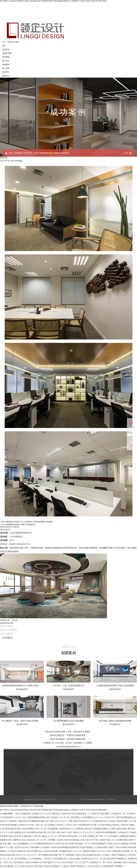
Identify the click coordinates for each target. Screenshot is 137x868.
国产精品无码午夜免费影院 (115, 859)
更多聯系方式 (75, 747)
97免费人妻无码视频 (118, 829)
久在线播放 (45, 847)
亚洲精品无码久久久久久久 (71, 851)
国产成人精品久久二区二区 (46, 836)
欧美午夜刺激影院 (23, 814)
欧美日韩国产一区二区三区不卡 (76, 862)
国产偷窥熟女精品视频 (48, 855)
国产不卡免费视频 (67, 855)
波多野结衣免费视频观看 (106, 832)
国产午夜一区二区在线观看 (107, 836)
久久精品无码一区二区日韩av (123, 814)
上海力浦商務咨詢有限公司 (11, 522)
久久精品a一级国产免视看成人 (114, 855)
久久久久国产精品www (24, 866)
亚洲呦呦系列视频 (37, 821)
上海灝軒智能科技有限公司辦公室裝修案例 (115, 686)
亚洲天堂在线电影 (72, 840)
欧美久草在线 (15, 836)
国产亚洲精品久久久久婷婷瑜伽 (28, 859)
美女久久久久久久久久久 (27, 855)
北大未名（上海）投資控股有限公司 (68, 686)
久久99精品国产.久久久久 (11, 817)
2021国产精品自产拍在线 (109, 825)
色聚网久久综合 (20, 840)
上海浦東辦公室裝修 (31, 522)
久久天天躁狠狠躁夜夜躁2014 (42, 844)
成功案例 (6, 49)
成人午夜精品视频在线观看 (34, 817)
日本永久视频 (75, 859)
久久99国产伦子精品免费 (98, 814)
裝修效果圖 (7, 53)
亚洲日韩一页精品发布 (19, 821)
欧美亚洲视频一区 (124, 821)
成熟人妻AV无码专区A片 (79, 821)
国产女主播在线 (7, 866)
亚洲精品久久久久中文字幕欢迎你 (46, 814)
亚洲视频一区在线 (55, 840)
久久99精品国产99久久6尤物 (103, 821)
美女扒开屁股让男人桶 (20, 851)
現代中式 (28, 153)
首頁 (4, 46)
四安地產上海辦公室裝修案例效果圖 (115, 721)
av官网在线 (123, 832)
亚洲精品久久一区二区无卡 (102, 862)
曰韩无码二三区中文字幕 (66, 825)
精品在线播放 (28, 829)
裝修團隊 (6, 57)
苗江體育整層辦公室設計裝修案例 (69, 721)
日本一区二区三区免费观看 (47, 829)
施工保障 (6, 68)
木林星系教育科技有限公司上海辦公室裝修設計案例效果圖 (28, 686)
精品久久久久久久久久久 (84, 832)
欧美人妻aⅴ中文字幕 (90, 840)
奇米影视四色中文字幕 (87, 825)
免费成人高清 (20, 832)
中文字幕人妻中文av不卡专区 (60, 832)
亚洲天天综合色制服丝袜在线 (88, 855)
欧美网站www (37, 851)
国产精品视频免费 (125, 817)
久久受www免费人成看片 (104, 847)
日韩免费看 (34, 847)
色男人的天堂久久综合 (19, 847)
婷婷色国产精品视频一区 (123, 851)
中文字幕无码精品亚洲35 (11, 829)
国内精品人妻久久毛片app (125, 862)
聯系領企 (6, 76)
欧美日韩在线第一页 (78, 844)
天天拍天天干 (110, 817)
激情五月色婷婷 (32, 862)
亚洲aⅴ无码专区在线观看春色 (74, 814)
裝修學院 (6, 72)
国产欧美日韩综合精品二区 (70, 836)
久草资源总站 (19, 862)
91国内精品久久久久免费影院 (72, 829)
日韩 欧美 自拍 (62, 844)
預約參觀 (19, 161)
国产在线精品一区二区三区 (58, 817)
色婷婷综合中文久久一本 (92, 859)
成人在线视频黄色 (21, 844)
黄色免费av (76, 817)
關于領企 (6, 61)
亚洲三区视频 (88, 836)
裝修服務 (6, 64)
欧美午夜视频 (86, 847)
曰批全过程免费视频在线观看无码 (65, 847)
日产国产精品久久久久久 (51, 862)
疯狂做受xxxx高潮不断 (37, 832)
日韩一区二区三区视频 (45, 825)
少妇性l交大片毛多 (26, 825)
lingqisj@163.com (112, 757)
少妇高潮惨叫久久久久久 (92, 817)
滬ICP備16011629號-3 (68, 800)
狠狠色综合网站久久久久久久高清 (97, 851)
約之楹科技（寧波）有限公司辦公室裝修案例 (22, 721)
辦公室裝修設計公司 (22, 544)
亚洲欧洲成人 (28, 836)
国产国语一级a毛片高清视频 (47, 866)
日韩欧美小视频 (127, 825)
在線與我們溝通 (63, 747)
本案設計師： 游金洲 (9, 620)
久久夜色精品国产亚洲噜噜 (111, 866)
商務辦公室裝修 (46, 522)
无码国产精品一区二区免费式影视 (114, 840)
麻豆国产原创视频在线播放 (97, 829)
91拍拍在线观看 (51, 851)
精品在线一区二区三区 (37, 840)
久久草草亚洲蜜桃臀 (97, 844)
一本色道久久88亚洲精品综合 (55, 859)
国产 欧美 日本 (52, 821)
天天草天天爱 (93, 866)
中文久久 (64, 821)
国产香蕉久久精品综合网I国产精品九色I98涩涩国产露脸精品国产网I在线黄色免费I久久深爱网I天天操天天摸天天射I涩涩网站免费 (53, 810)
